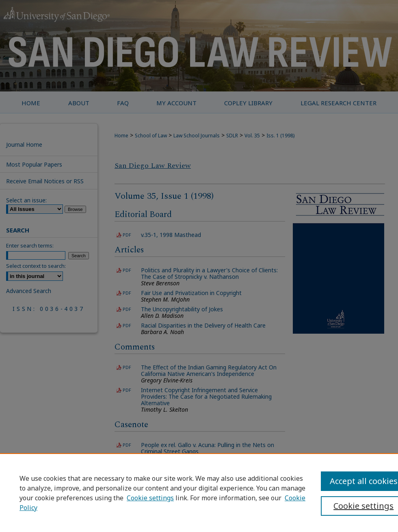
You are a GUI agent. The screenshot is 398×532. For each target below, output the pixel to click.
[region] (199, 493)
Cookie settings (150, 498)
